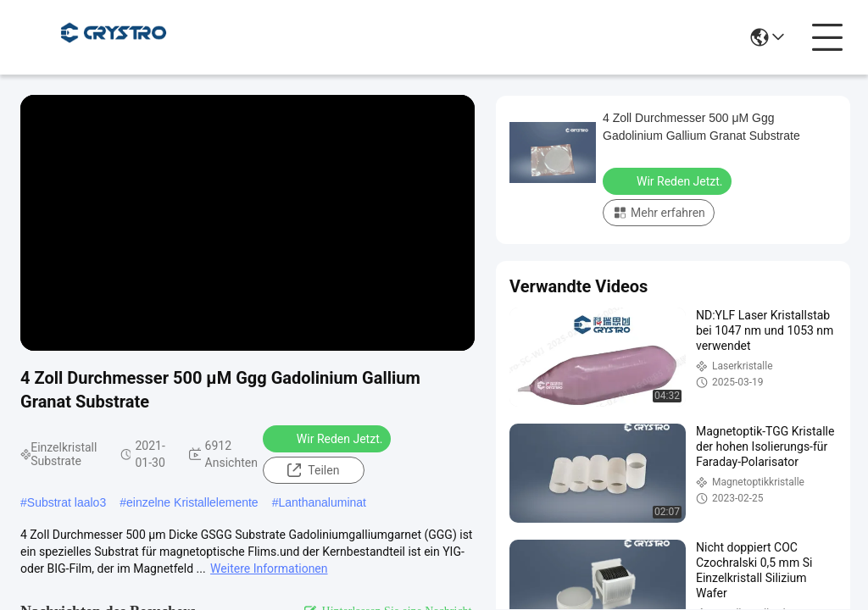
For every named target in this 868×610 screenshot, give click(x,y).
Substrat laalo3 (67, 502)
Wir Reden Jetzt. (329, 438)
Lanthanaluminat (322, 502)
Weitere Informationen (269, 568)
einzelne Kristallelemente (192, 502)
